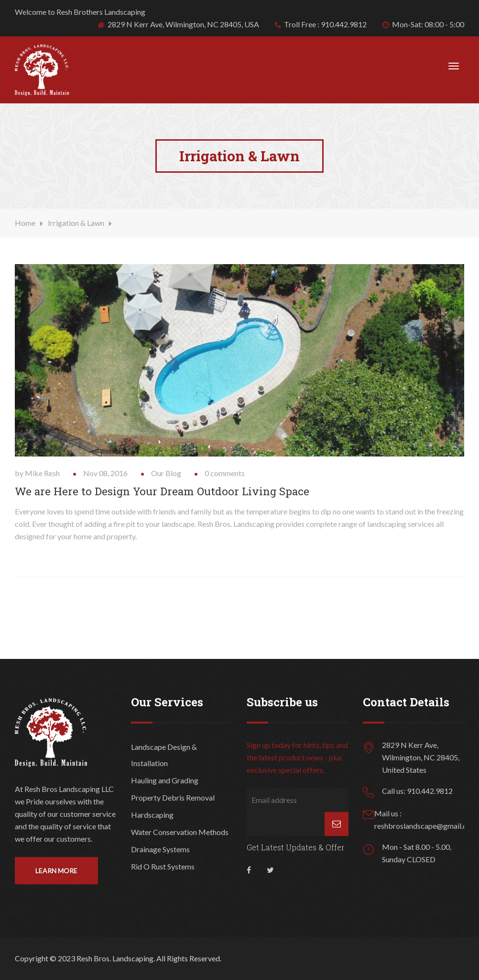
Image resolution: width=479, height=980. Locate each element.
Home (25, 223)
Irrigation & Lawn (76, 223)
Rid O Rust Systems (163, 866)
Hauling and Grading (165, 780)
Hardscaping (152, 815)
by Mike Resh (37, 473)
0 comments (225, 473)
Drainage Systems (160, 849)
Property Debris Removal (173, 797)
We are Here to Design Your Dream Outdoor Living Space (162, 491)
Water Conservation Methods (180, 832)
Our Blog (166, 473)
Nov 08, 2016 (105, 473)
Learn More (56, 871)
